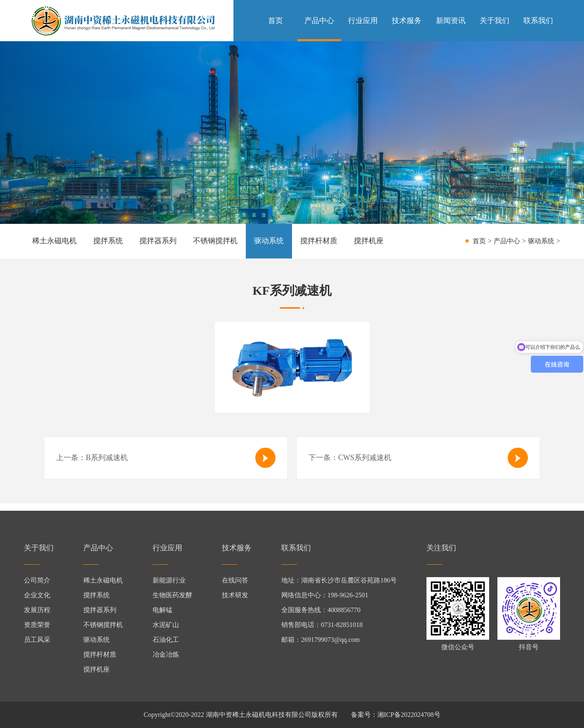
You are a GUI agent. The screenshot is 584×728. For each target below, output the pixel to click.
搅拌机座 (369, 241)
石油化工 (166, 640)
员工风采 (37, 640)
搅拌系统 (108, 241)
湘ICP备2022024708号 (409, 715)
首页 (276, 21)
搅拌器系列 (158, 241)
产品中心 (319, 21)
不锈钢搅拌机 (215, 241)
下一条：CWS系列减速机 (418, 458)
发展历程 (37, 610)
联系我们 (538, 21)
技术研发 (235, 595)
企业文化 (37, 595)
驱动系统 (269, 241)
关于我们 (495, 21)
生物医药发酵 (172, 595)
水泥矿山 (166, 625)
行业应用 (363, 21)
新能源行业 (169, 580)
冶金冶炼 (166, 654)
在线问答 (235, 580)
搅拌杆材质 (319, 241)
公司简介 (37, 580)
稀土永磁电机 (54, 241)
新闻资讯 (451, 21)
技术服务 (407, 21)
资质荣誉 (37, 625)
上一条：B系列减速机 (166, 458)
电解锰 (162, 610)
